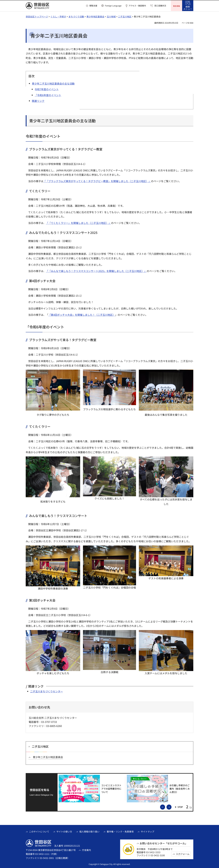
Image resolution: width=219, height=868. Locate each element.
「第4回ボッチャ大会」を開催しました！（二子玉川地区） (82, 314)
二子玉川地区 (125, 16)
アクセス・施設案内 (137, 6)
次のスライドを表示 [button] (171, 806)
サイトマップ (147, 831)
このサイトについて (39, 831)
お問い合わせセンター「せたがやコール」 (164, 843)
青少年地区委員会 (95, 16)
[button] (92, 6)
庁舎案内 (86, 850)
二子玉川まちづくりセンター (47, 691)
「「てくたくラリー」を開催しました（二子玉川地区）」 (78, 222)
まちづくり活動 (76, 16)
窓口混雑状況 (160, 6)
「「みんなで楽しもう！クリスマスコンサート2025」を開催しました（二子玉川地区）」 (96, 271)
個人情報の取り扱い (89, 831)
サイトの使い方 (64, 831)
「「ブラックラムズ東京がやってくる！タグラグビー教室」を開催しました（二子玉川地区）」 (97, 181)
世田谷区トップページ (37, 16)
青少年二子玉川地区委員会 (48, 757)
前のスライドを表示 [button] (165, 806)
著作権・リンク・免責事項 (120, 831)
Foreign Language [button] (113, 6)
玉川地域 (111, 16)
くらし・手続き (58, 16)
